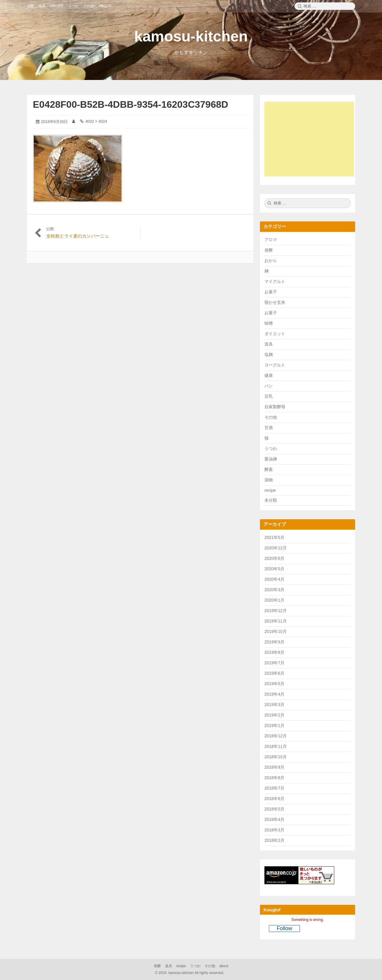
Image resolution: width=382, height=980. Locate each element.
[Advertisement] (312, 140)
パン (269, 386)
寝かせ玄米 (275, 302)
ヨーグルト (275, 365)
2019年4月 (274, 694)
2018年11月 (276, 746)
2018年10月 (276, 757)
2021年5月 (274, 537)
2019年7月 (274, 663)
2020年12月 (276, 548)
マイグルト (275, 281)
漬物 (269, 480)
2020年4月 (274, 579)
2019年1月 (274, 725)
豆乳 (269, 396)
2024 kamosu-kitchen (190, 973)
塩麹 (269, 355)
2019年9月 (274, 642)
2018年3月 (274, 830)
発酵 (269, 250)
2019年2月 (274, 715)
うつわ (271, 449)
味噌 (269, 323)
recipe (270, 490)
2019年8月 (274, 652)
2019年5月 (274, 684)
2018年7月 (274, 788)
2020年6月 (274, 558)
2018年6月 (274, 799)
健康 (269, 375)
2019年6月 (274, 673)
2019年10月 (276, 631)
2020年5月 (274, 569)
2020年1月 (274, 600)
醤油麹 (271, 459)
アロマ (271, 240)
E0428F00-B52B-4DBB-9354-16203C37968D (131, 104)
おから (271, 261)
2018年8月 (274, 778)
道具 (269, 344)
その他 (271, 417)
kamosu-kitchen (191, 36)
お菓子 (271, 292)
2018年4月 (274, 819)
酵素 (269, 469)
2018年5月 (274, 809)
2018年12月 (276, 736)
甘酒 (269, 428)
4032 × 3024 (96, 121)
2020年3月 (274, 590)
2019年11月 (276, 621)
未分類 (271, 500)
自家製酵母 (275, 407)
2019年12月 (276, 611)
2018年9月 (274, 767)
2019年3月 (274, 705)
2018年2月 (274, 840)
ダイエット (275, 334)
